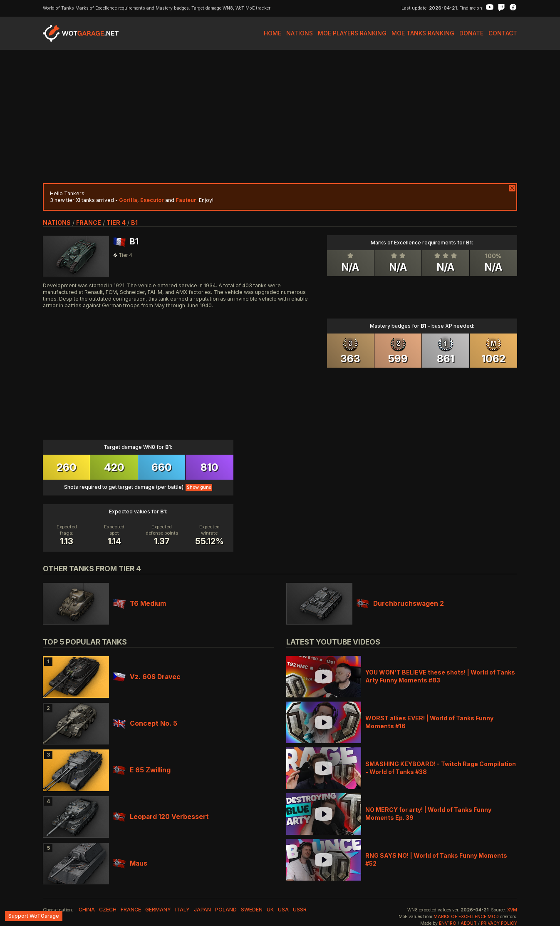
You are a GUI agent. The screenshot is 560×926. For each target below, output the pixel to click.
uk (270, 910)
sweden (252, 910)
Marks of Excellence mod (466, 917)
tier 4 (116, 223)
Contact (503, 33)
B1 (134, 223)
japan (202, 910)
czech (108, 910)
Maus (130, 863)
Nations (300, 33)
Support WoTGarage (34, 916)
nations (57, 223)
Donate (471, 33)
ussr (300, 910)
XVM (512, 910)
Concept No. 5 (145, 723)
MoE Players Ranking (352, 33)
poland (226, 910)
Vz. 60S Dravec (147, 677)
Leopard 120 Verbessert (161, 817)
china (87, 910)
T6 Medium (140, 604)
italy (182, 910)
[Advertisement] (280, 117)
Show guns (199, 487)
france (89, 223)
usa (283, 910)
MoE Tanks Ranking (423, 33)
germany (158, 910)
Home (273, 33)
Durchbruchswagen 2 (400, 604)
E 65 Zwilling (142, 770)
